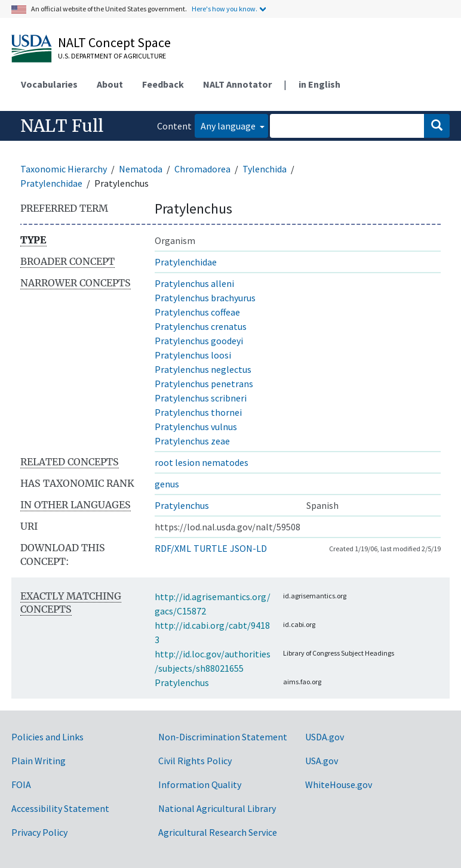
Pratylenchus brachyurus (205, 298)
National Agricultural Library (217, 808)
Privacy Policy (39, 832)
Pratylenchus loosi (193, 355)
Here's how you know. (225, 9)
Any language (229, 126)
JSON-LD (248, 548)
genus (167, 484)
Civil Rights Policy (195, 761)
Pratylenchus (182, 505)
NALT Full (62, 126)
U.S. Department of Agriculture (112, 56)
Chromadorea (202, 169)
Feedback (163, 84)
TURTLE (210, 548)
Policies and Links (47, 737)
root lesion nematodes (202, 462)
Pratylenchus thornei (198, 412)
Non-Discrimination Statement (223, 737)
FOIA (21, 784)
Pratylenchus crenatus (201, 326)
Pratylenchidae (51, 183)
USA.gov (322, 761)
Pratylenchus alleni (194, 283)
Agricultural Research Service (218, 832)
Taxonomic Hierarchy (64, 169)
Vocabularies (49, 84)
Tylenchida (265, 169)
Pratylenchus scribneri (201, 398)
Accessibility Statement (60, 808)
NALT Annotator (237, 84)
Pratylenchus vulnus (196, 427)
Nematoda (141, 169)
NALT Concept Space (114, 42)
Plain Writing (39, 761)
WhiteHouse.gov (339, 784)
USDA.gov (325, 737)
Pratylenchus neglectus (203, 369)
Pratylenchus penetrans (204, 384)
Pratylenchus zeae (192, 441)
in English (319, 84)
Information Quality (200, 784)
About (110, 84)
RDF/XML (173, 548)
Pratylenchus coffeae (197, 312)
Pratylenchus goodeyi (199, 341)
